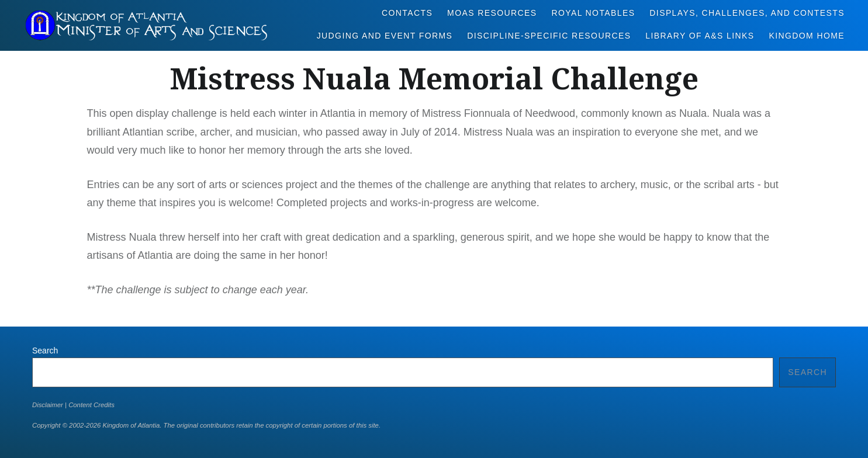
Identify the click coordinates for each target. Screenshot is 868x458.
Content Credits (91, 405)
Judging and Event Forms (385, 36)
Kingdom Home (807, 36)
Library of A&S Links (700, 36)
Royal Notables (593, 13)
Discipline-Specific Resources (549, 36)
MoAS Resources (492, 13)
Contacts (407, 13)
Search (45, 351)
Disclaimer (48, 405)
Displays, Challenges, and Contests (747, 13)
